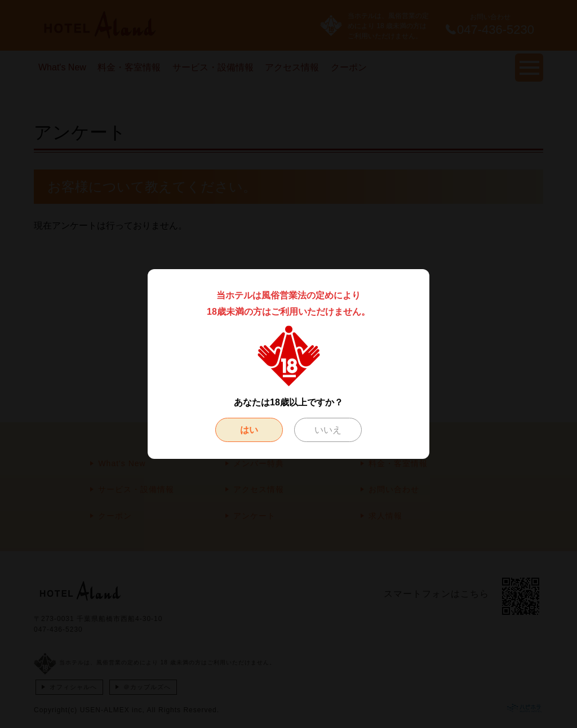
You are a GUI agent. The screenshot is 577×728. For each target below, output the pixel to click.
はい (249, 430)
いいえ (328, 430)
